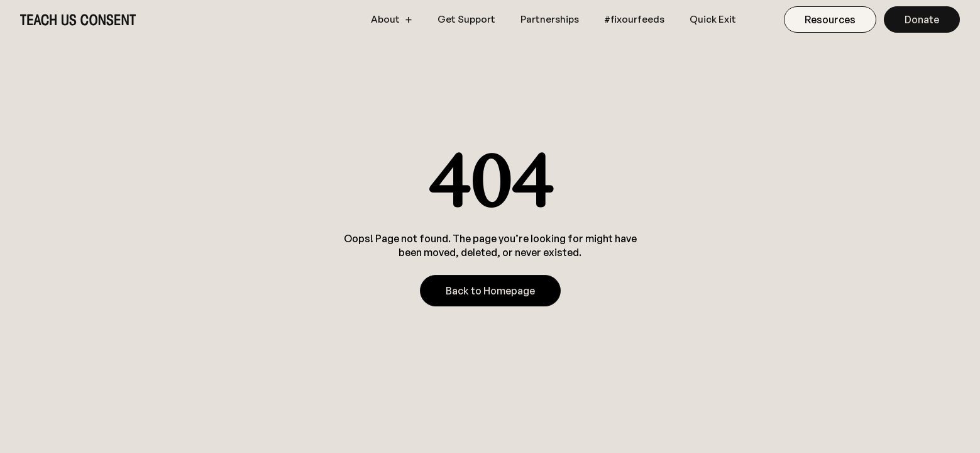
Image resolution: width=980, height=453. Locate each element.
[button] (392, 20)
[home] (78, 20)
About (385, 20)
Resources (830, 20)
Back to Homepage (490, 291)
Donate (922, 20)
